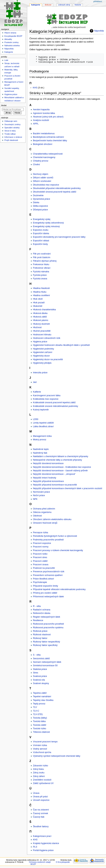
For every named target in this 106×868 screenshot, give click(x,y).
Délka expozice (40, 206)
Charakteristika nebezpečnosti (48, 154)
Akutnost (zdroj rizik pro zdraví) (48, 117)
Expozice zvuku (41, 230)
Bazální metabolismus (44, 134)
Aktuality (8, 39)
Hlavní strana (10, 33)
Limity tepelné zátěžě (43, 423)
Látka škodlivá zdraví (43, 426)
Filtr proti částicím (42, 257)
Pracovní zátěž (40, 561)
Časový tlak (39, 817)
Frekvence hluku (41, 264)
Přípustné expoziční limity (46, 586)
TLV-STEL (38, 714)
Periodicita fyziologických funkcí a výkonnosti (55, 536)
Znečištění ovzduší (42, 780)
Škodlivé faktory (41, 827)
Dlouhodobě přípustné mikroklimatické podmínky (57, 188)
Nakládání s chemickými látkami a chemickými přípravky (61, 456)
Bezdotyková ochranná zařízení (48, 137)
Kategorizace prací (42, 836)
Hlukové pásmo (41, 320)
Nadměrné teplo (41, 449)
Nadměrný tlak (40, 453)
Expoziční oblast (41, 241)
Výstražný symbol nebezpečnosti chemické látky (57, 756)
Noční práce (39, 495)
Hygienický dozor (41, 356)
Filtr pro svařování (42, 254)
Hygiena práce (40, 342)
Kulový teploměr (41, 410)
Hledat (4, 105)
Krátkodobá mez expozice (46, 399)
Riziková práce (40, 631)
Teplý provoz (39, 704)
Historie (78, 5)
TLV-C (36, 711)
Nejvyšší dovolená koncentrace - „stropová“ (54, 474)
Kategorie (36, 5)
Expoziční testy (40, 244)
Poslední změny (12, 42)
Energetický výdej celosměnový (48, 223)
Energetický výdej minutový (46, 226)
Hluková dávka (40, 313)
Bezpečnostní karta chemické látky (50, 141)
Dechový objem (41, 174)
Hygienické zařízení (43, 352)
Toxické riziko (39, 729)
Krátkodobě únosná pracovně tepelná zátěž (54, 402)
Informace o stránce (13, 137)
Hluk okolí (38, 299)
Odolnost (37, 516)
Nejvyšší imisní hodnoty (45, 478)
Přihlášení (98, 1)
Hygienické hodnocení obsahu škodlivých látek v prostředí (61, 345)
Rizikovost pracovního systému (48, 628)
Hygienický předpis (42, 363)
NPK (35, 499)
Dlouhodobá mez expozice (46, 185)
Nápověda (99, 31)
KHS (35, 88)
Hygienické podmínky (43, 349)
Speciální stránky (12, 128)
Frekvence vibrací (42, 268)
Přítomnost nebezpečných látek (48, 597)
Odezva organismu (42, 512)
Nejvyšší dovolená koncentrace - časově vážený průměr (60, 471)
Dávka (36, 202)
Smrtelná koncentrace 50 (45, 666)
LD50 (36, 419)
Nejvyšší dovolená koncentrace (48, 463)
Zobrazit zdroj (64, 5)
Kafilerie (37, 392)
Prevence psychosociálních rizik (49, 572)
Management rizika (42, 436)
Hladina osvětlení (41, 295)
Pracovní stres (40, 557)
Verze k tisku (10, 131)
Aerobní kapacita (41, 110)
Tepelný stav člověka (43, 700)
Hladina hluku (40, 292)
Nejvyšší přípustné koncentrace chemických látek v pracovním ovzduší (68, 488)
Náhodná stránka (12, 45)
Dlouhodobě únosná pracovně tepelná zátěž (55, 192)
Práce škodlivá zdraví (43, 579)
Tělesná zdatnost (41, 732)
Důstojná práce (40, 210)
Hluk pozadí (39, 303)
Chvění (36, 164)
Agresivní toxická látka (44, 113)
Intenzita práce (40, 373)
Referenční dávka (42, 613)
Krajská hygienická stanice (46, 843)
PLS (35, 847)
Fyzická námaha (41, 272)
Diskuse (48, 5)
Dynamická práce (41, 199)
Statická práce (40, 669)
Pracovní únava (41, 565)
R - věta (37, 606)
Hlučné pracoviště (42, 331)
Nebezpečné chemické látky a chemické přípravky (57, 460)
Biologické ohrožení (43, 144)
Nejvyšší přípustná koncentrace (48, 481)
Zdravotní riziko (41, 766)
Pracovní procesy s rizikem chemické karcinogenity (58, 550)
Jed (35, 382)
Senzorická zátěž (41, 659)
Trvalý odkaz (10, 134)
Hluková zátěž (40, 317)
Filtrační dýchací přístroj (45, 261)
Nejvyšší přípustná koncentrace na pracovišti (55, 485)
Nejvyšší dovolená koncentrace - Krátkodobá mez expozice (62, 467)
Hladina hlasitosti (41, 288)
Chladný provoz (41, 161)
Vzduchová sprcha (42, 752)
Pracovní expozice (42, 543)
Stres (36, 673)
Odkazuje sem (11, 121)
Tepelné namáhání (42, 696)
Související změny (12, 124)
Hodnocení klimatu (42, 335)
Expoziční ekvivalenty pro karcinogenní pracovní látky (59, 237)
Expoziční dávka (41, 233)
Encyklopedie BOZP (13, 36)
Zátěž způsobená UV (43, 783)
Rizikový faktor (40, 638)
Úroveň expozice (41, 800)
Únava (36, 793)
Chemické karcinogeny (44, 157)
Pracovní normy (41, 547)
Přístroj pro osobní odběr (45, 593)
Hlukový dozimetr (41, 324)
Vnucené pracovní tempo (45, 742)
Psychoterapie (40, 582)
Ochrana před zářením (44, 509)
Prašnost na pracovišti (44, 568)
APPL (36, 124)
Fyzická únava (40, 279)
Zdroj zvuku (39, 773)
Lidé (6, 60)
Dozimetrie (38, 195)
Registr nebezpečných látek (47, 617)
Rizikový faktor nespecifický (46, 642)
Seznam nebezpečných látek (47, 662)
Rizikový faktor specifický (45, 645)
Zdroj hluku (38, 769)
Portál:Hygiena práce (43, 850)
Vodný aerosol (40, 749)
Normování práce (41, 492)
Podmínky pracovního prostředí (48, 540)
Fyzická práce (40, 275)
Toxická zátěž (40, 725)
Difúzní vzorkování (42, 181)
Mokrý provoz (40, 440)
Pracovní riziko (40, 554)
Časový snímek (41, 813)
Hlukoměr (38, 306)
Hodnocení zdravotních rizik (47, 338)
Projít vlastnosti (11, 140)
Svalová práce (40, 676)
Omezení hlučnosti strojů (45, 523)
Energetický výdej (42, 219)
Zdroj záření (39, 776)
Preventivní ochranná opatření (48, 575)
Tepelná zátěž (40, 693)
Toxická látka (39, 721)
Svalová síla (39, 680)
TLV (35, 707)
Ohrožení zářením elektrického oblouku (52, 519)
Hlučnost (37, 327)
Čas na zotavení (41, 810)
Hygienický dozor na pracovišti (48, 359)
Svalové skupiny (41, 683)
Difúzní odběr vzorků (43, 178)
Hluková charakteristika (44, 310)
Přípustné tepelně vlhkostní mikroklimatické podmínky (59, 589)
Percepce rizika (41, 533)
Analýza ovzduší (41, 120)
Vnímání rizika (40, 745)
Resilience (38, 620)
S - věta (37, 655)
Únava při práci (40, 797)
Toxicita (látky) (40, 718)
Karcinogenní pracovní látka (47, 395)
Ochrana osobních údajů (40, 862)
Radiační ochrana (42, 610)
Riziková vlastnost (42, 635)
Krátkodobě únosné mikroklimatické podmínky (56, 406)
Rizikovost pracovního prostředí (48, 624)
